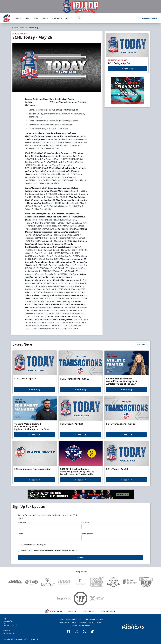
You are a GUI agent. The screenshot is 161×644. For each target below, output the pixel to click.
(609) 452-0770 (9, 630)
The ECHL (69, 18)
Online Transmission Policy (93, 619)
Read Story (127, 69)
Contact (61, 619)
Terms (74, 622)
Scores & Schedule (148, 18)
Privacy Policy (64, 622)
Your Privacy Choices (86, 622)
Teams (28, 18)
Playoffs (18, 18)
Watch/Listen (57, 18)
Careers (99, 622)
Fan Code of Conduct (74, 619)
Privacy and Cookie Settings (80, 625)
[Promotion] (80, 7)
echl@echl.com (9, 633)
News (37, 18)
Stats (45, 18)
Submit (80, 558)
